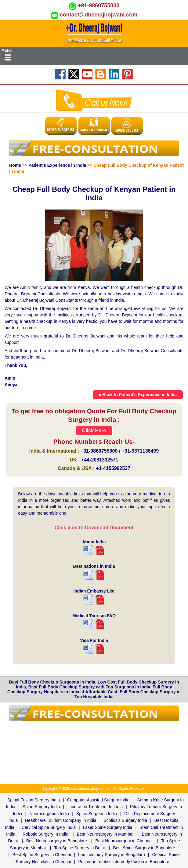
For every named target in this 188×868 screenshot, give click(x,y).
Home (15, 165)
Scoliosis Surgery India (125, 820)
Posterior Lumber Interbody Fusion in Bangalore (124, 862)
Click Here (94, 430)
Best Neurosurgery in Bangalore (57, 841)
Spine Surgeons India (97, 814)
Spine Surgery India (41, 807)
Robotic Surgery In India (45, 834)
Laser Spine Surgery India (108, 827)
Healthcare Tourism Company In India (61, 820)
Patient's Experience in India (57, 165)
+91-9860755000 (99, 5)
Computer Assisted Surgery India (98, 800)
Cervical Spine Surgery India (49, 827)
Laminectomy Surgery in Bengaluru (112, 855)
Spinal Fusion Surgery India (34, 800)
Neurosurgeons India (49, 814)
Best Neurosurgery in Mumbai (105, 834)
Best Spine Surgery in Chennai (42, 855)
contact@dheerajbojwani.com (99, 15)
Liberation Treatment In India (96, 807)
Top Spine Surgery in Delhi (79, 848)
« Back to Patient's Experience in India (138, 395)
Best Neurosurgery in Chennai (124, 841)
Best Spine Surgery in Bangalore (144, 848)
